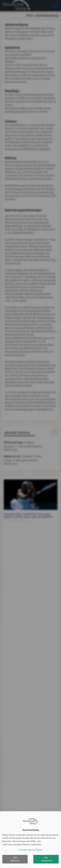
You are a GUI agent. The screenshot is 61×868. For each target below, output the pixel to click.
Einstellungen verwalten (31, 850)
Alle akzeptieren (47, 859)
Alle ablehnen (15, 859)
